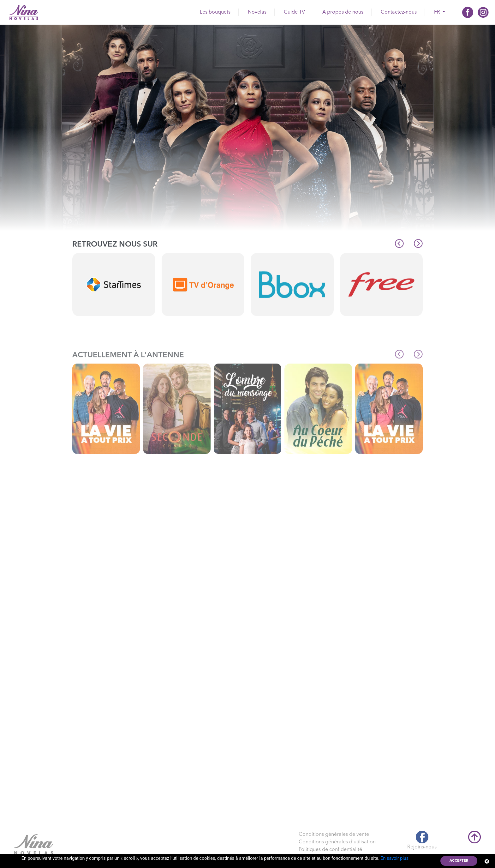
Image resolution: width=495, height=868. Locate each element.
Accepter (459, 861)
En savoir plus (394, 858)
